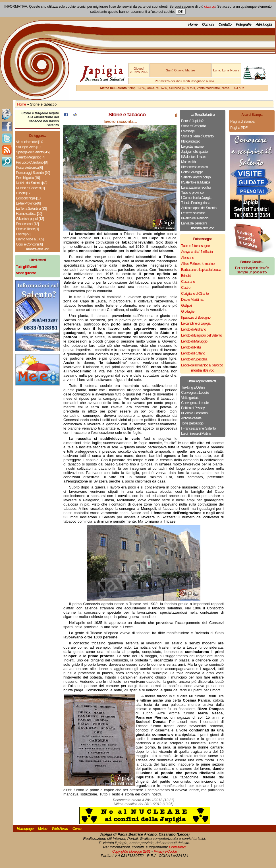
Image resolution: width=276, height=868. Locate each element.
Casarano (188, 282)
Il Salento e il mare (194, 157)
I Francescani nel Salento (198, 428)
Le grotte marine (192, 146)
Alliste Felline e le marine (198, 264)
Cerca (77, 829)
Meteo (42, 829)
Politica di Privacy (193, 408)
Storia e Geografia (194, 126)
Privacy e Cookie (165, 851)
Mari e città (188, 162)
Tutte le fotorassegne (195, 246)
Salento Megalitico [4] (30, 157)
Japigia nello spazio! (195, 151)
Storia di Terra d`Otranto (197, 136)
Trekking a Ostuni (193, 387)
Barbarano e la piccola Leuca (201, 270)
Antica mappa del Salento (199, 208)
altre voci (38, 249)
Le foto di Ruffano (193, 353)
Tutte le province (192, 192)
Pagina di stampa (242, 121)
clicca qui (210, 7)
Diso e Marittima (192, 299)
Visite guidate (190, 398)
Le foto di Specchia (194, 359)
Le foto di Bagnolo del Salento (201, 335)
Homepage (25, 829)
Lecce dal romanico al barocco (202, 365)
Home (193, 24)
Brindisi (186, 276)
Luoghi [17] (23, 193)
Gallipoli (186, 305)
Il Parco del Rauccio (195, 218)
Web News (60, 829)
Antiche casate (191, 418)
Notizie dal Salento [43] (32, 183)
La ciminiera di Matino (196, 433)
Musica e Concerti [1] (30, 188)
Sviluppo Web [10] (28, 147)
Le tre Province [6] (28, 203)
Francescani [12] (27, 224)
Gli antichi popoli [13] (30, 219)
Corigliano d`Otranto (195, 293)
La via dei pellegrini (194, 223)
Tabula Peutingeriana (196, 203)
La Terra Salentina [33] (31, 208)
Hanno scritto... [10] (29, 214)
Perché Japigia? (192, 121)
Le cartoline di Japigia (196, 323)
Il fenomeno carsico (194, 167)
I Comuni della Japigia (196, 198)
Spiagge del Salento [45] (33, 152)
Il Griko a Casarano (194, 413)
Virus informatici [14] (30, 142)
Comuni (208, 24)
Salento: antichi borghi (196, 177)
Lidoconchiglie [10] (29, 198)
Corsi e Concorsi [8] (29, 244)
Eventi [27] (23, 234)
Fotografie (244, 24)
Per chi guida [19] (28, 178)
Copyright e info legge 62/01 (131, 851)
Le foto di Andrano (194, 329)
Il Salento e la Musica (196, 182)
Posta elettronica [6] (29, 167)
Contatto (225, 24)
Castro (186, 287)
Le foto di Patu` (191, 347)
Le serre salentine (193, 213)
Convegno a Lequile (195, 392)
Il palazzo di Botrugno (196, 317)
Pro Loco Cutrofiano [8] (32, 162)
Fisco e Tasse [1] (27, 229)
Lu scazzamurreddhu (196, 187)
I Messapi (188, 131)
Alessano (187, 258)
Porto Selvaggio (192, 172)
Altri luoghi (264, 24)
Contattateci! (177, 847)
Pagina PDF (239, 128)
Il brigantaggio (191, 141)
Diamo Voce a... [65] (30, 239)
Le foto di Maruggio (194, 341)
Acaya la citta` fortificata (197, 252)
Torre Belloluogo (192, 423)
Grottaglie (188, 311)
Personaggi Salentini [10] (33, 173)
